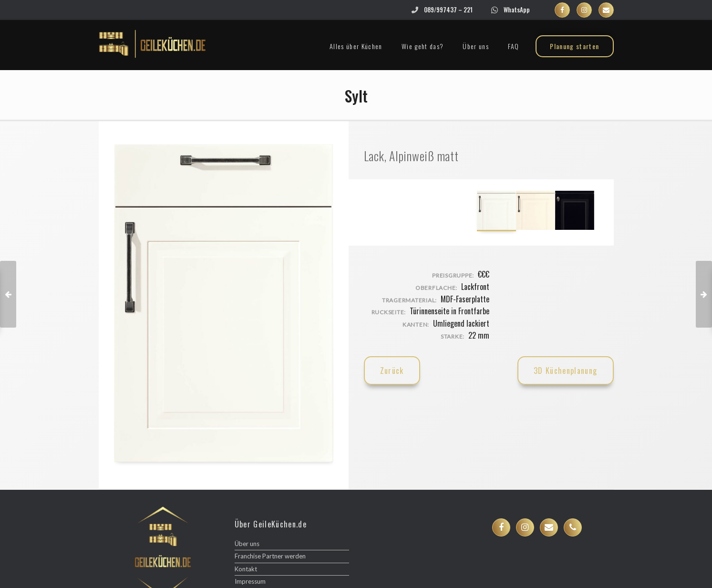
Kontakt (246, 569)
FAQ (513, 46)
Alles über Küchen (356, 46)
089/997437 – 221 (448, 10)
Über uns (476, 46)
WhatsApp (517, 10)
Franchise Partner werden (270, 556)
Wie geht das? (423, 46)
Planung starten (574, 46)
